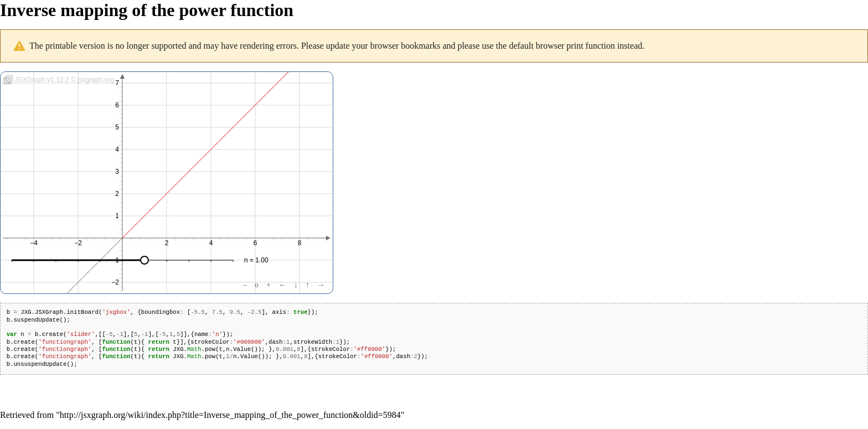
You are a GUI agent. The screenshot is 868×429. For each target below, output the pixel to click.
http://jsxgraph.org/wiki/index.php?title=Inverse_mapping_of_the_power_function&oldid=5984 (230, 415)
